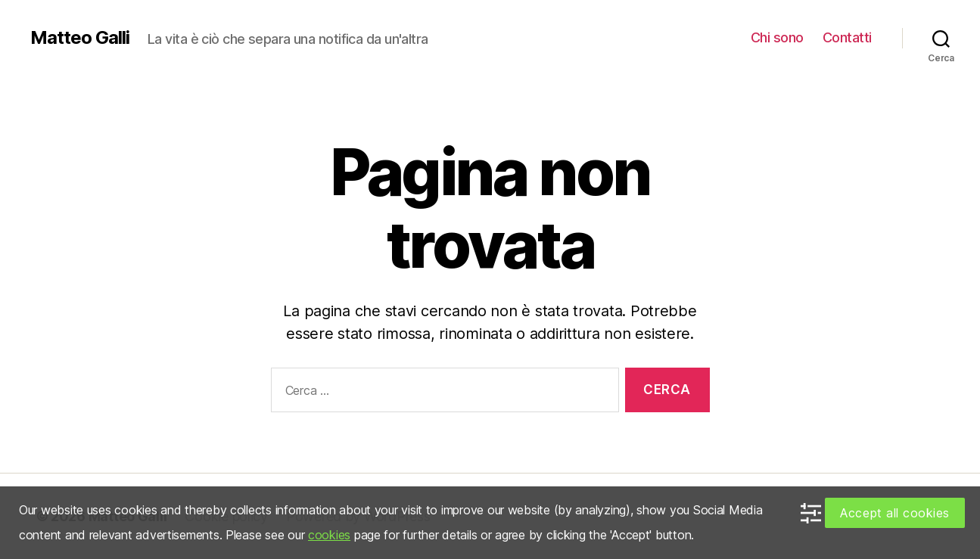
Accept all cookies (895, 513)
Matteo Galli (80, 38)
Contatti (847, 37)
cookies (329, 535)
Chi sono (777, 37)
